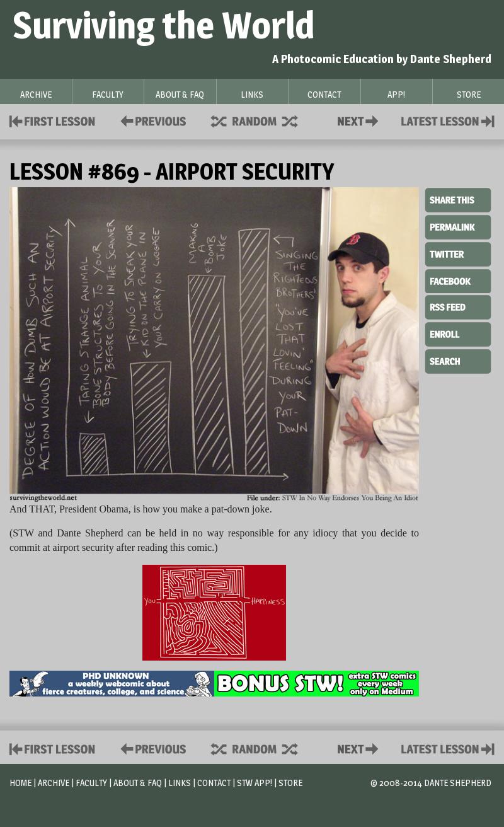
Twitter (458, 253)
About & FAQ (138, 783)
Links (180, 783)
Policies (151, 120)
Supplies (263, 120)
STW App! (255, 783)
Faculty (91, 783)
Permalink (458, 227)
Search (458, 360)
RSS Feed (458, 306)
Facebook (458, 280)
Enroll (458, 333)
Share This (458, 200)
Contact (360, 120)
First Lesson (53, 120)
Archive (54, 783)
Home (20, 783)
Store (290, 783)
